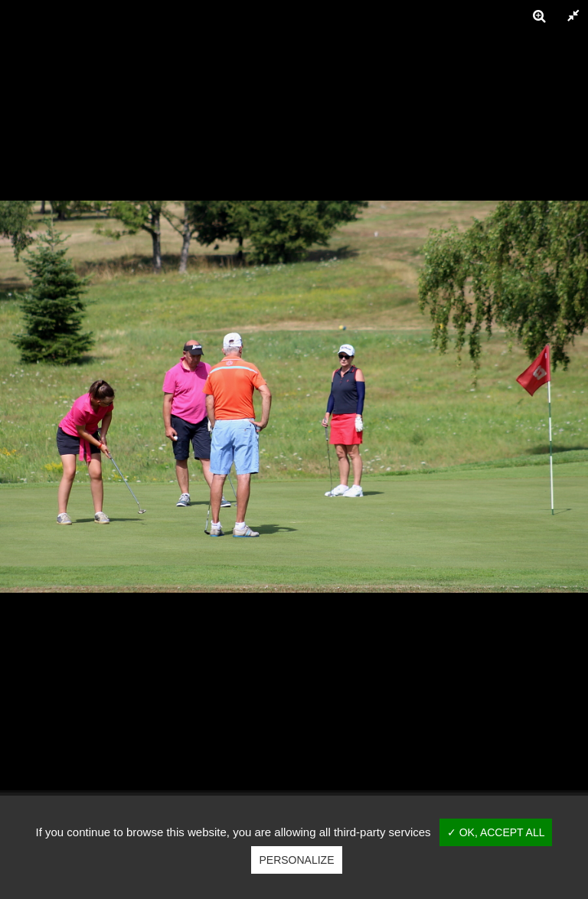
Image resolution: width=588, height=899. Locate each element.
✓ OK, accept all (496, 832)
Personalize (296, 860)
